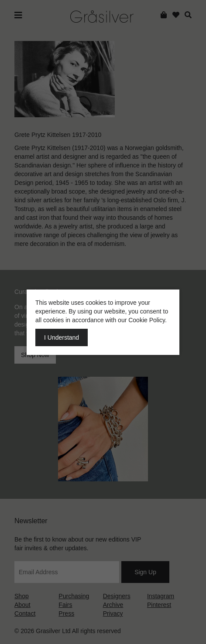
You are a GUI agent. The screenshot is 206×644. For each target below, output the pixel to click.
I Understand (62, 337)
